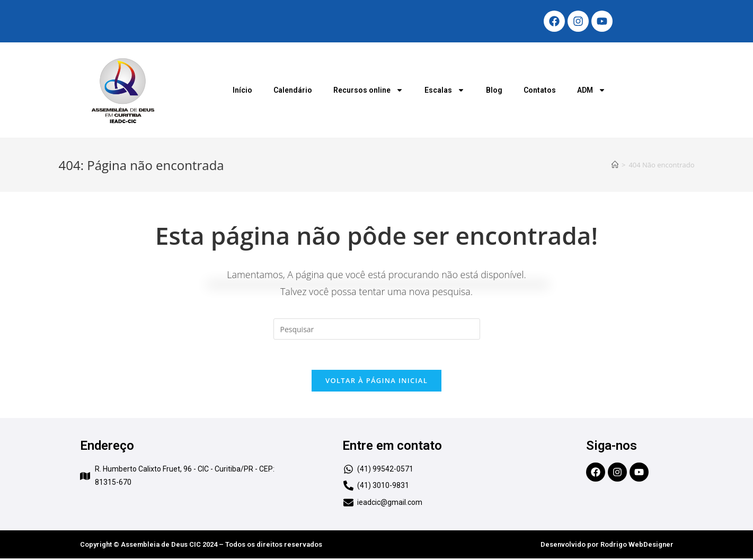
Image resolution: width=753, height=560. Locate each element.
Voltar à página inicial (376, 382)
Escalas (445, 90)
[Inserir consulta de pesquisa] (377, 329)
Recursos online (368, 90)
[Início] (615, 165)
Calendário (293, 90)
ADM (591, 90)
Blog (494, 90)
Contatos (540, 90)
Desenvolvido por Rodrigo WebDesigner (607, 546)
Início (242, 90)
